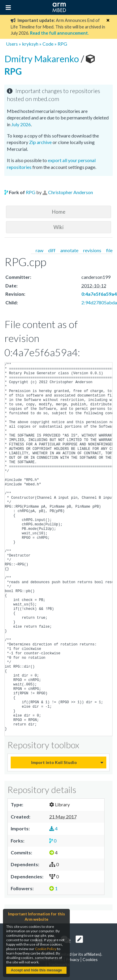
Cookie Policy (46, 949)
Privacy (73, 959)
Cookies (90, 959)
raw (39, 250)
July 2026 (21, 124)
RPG (62, 44)
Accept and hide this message (36, 970)
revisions (92, 250)
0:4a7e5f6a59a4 (99, 294)
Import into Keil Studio (54, 762)
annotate (69, 250)
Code (48, 44)
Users (12, 44)
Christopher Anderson (71, 192)
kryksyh (30, 44)
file (109, 250)
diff (52, 250)
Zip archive (40, 142)
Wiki (58, 227)
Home (59, 212)
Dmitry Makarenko (43, 59)
